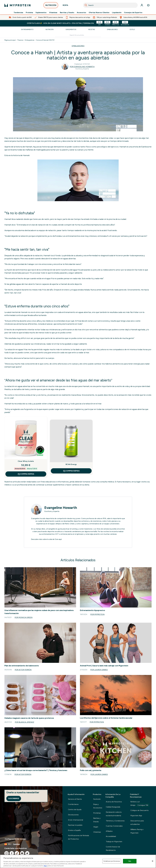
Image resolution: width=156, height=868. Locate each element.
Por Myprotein (97, 614)
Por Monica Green (24, 617)
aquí (60, 539)
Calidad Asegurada (113, 807)
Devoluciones (73, 815)
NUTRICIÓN (51, 6)
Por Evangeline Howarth (82, 67)
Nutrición (50, 30)
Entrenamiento (27, 30)
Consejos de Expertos (133, 13)
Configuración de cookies (15, 839)
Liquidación (117, 13)
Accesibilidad (111, 836)
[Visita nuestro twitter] (27, 853)
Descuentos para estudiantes (137, 822)
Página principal (10, 40)
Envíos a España (74, 830)
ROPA (65, 6)
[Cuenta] (142, 5)
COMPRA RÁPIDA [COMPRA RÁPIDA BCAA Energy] (71, 471)
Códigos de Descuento (140, 810)
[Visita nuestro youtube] (22, 853)
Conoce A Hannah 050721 (45, 40)
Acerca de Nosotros (114, 802)
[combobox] (110, 5)
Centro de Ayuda (75, 809)
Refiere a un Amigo (140, 804)
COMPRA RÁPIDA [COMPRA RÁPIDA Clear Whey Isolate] (26, 474)
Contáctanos (73, 804)
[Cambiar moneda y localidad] (31, 844)
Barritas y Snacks (67, 13)
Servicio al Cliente (75, 799)
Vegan (96, 827)
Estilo (132, 30)
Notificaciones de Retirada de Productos (78, 837)
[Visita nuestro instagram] (6, 853)
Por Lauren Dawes (99, 670)
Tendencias (18, 13)
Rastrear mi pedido (75, 825)
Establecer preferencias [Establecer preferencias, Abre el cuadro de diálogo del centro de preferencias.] (112, 861)
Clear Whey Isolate (26, 461)
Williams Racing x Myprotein (137, 831)
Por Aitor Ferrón (23, 670)
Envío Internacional (76, 820)
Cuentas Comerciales (114, 826)
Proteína (29, 13)
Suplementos (41, 13)
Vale (130, 861)
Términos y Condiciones (115, 821)
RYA (104, 518)
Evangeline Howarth (61, 508)
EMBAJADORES (78, 46)
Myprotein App (136, 816)
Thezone (20, 40)
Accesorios (81, 13)
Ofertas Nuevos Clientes (99, 13)
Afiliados (109, 831)
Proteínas (97, 813)
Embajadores (112, 30)
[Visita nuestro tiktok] (17, 853)
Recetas (92, 30)
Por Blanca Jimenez (24, 722)
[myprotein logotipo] (17, 5)
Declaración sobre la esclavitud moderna (114, 814)
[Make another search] (78, 35)
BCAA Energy (71, 464)
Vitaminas (53, 13)
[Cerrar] (153, 861)
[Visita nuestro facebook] (12, 853)
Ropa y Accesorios (98, 806)
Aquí (45, 866)
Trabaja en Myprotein (114, 842)
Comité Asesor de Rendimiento (113, 848)
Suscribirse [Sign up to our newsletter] (14, 798)
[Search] (86, 5)
